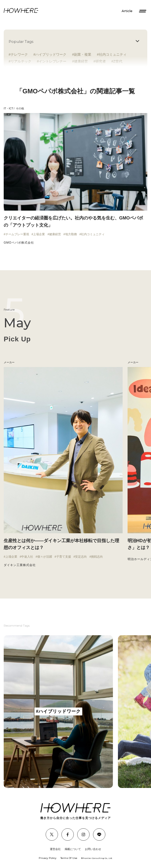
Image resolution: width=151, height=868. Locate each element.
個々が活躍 (45, 557)
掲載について (73, 849)
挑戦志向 (97, 557)
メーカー (133, 362)
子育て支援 (64, 557)
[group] (58, 712)
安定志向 (81, 557)
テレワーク (19, 54)
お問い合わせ (93, 849)
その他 (20, 108)
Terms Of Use (69, 858)
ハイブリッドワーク (51, 54)
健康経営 (55, 234)
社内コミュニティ (113, 54)
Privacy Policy (48, 858)
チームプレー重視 (17, 234)
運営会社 (55, 849)
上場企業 (39, 234)
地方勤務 (71, 234)
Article (127, 11)
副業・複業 (83, 54)
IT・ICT (9, 108)
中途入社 (27, 557)
